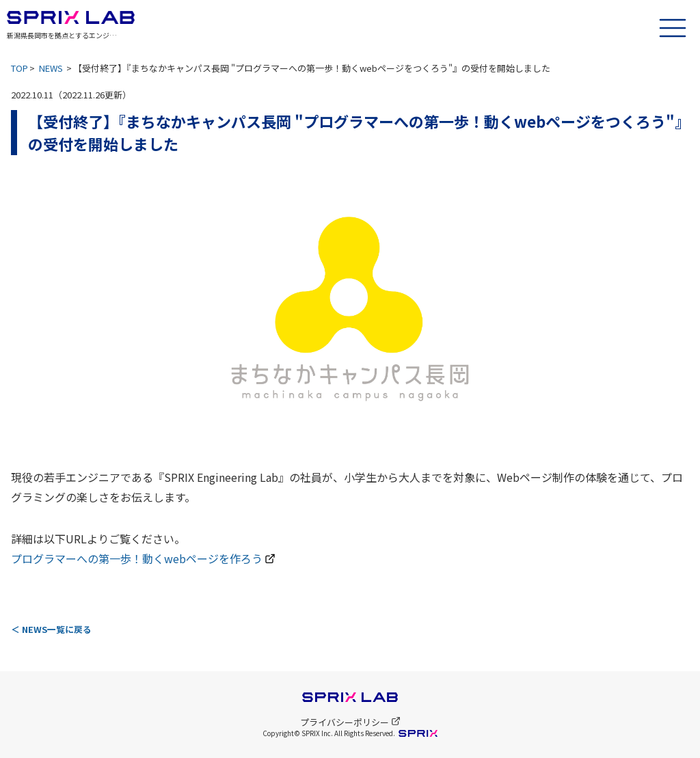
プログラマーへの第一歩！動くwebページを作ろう (137, 558)
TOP (19, 68)
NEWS (51, 68)
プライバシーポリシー (350, 722)
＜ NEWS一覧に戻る (51, 629)
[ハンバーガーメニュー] (673, 26)
